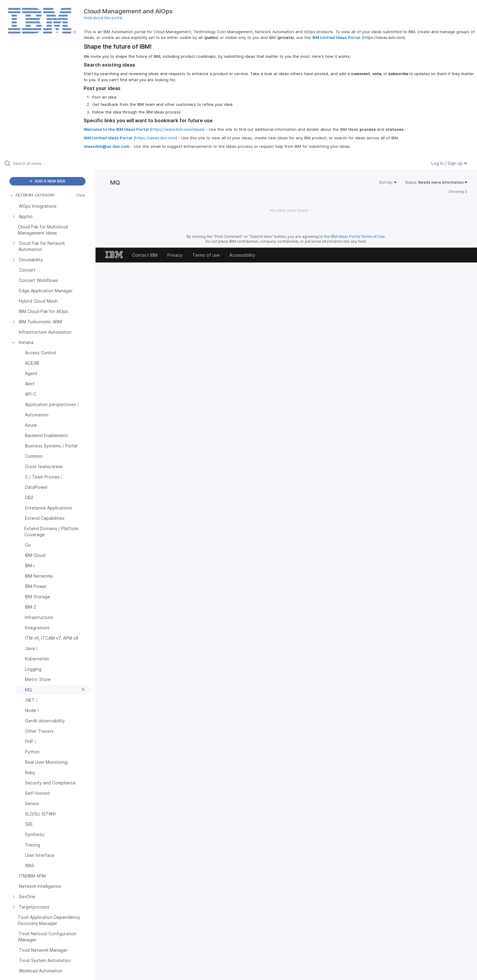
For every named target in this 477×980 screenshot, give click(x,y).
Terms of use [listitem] (206, 255)
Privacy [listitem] (175, 255)
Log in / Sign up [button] (449, 163)
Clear (81, 195)
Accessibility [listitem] (242, 255)
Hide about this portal (103, 18)
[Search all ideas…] (55, 163)
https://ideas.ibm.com (155, 138)
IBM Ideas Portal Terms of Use (358, 236)
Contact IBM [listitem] (145, 255)
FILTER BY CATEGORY (32, 195)
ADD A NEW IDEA (47, 181)
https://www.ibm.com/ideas (177, 129)
